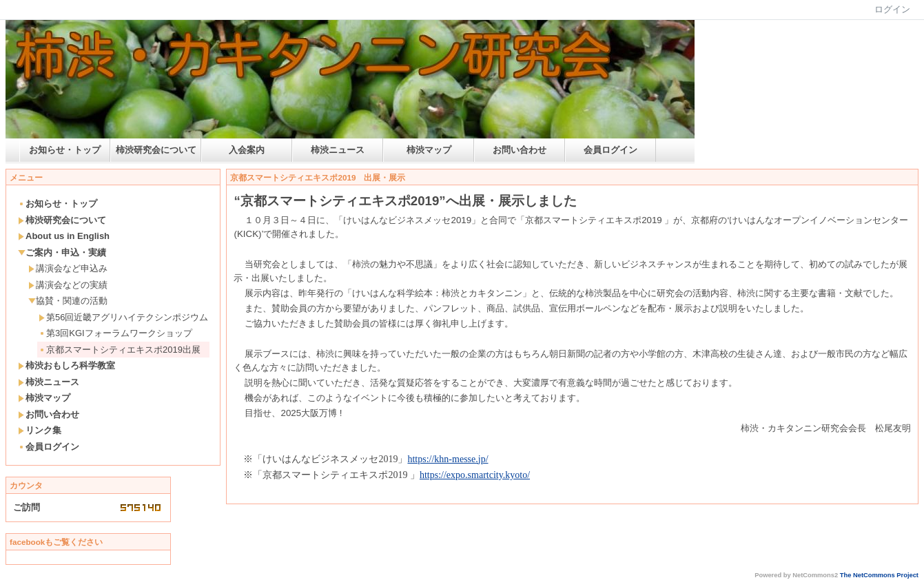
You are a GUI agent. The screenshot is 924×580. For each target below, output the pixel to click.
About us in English (64, 236)
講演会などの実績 (68, 285)
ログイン (892, 9)
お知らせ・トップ (65, 150)
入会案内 (247, 150)
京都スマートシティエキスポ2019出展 (120, 350)
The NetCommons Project (879, 575)
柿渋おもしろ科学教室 (66, 365)
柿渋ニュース (338, 150)
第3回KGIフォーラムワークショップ (115, 333)
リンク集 (40, 430)
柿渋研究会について (156, 150)
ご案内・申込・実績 (62, 252)
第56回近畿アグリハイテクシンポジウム (123, 317)
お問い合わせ (520, 150)
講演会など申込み (68, 268)
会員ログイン (610, 150)
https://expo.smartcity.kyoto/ (475, 475)
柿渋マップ (429, 150)
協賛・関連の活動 (68, 301)
